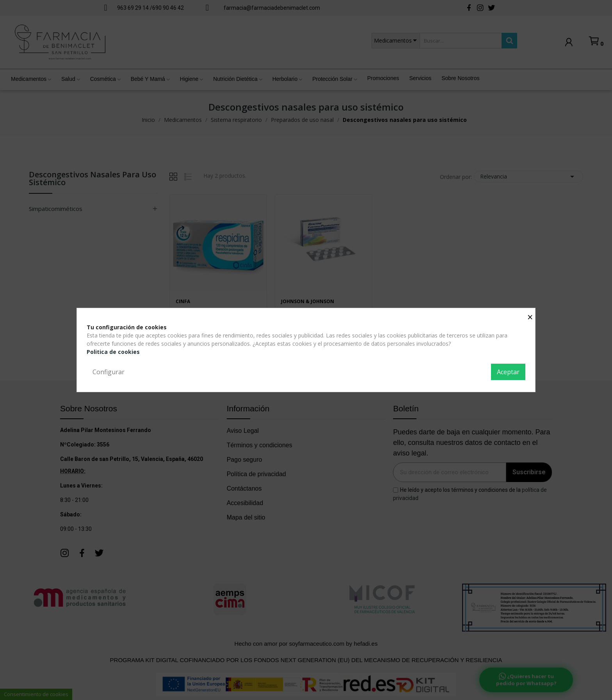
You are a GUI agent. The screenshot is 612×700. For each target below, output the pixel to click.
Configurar (109, 372)
